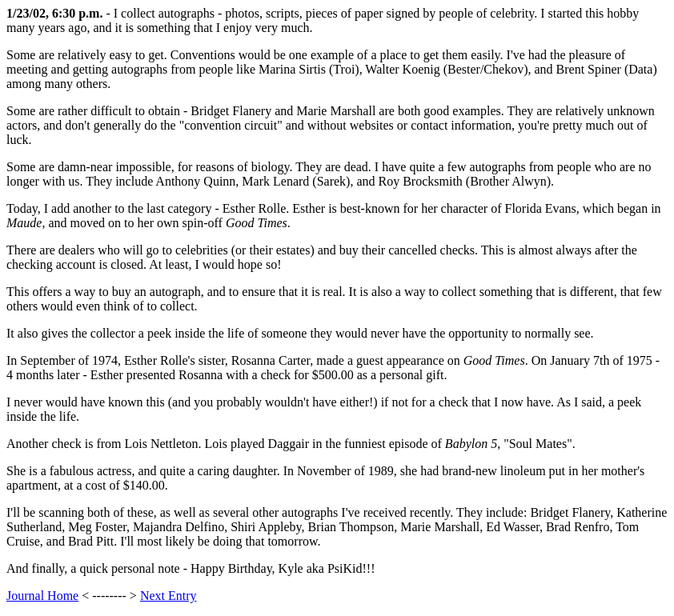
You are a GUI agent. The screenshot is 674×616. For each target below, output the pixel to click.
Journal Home (42, 596)
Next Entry (168, 596)
